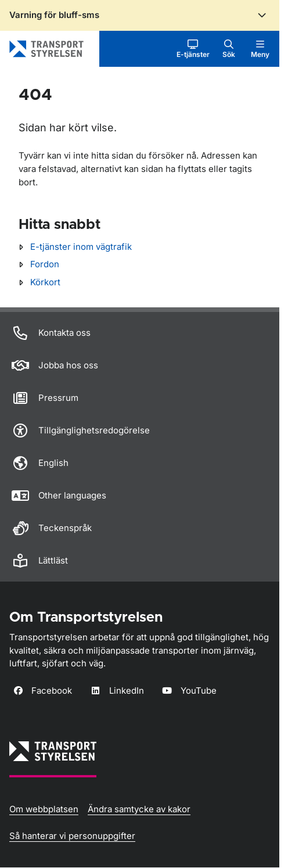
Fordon (45, 264)
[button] (193, 49)
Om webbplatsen (44, 809)
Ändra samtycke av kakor (139, 809)
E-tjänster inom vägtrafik (81, 247)
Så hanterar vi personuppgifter (72, 836)
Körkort (45, 282)
